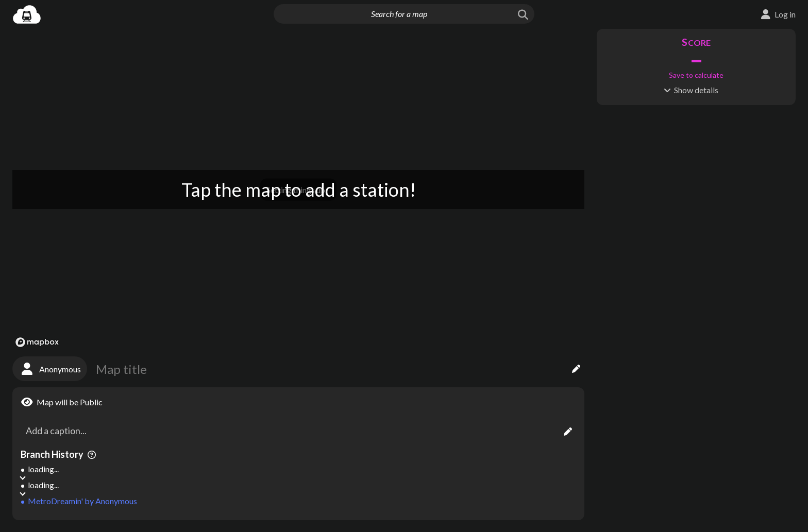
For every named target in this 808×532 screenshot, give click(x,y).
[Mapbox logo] (37, 342)
